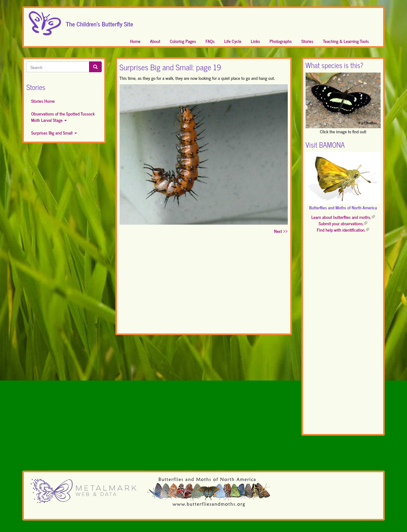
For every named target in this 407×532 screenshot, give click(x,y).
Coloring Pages (183, 41)
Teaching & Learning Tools (346, 41)
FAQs (210, 41)
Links (255, 41)
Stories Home (43, 101)
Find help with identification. (343, 230)
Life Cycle (233, 41)
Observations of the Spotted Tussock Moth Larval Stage (63, 117)
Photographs (281, 41)
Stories (307, 41)
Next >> (281, 231)
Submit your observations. (343, 223)
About (155, 41)
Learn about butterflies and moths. (343, 217)
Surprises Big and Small (54, 133)
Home (135, 41)
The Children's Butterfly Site (100, 22)
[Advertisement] (204, 285)
